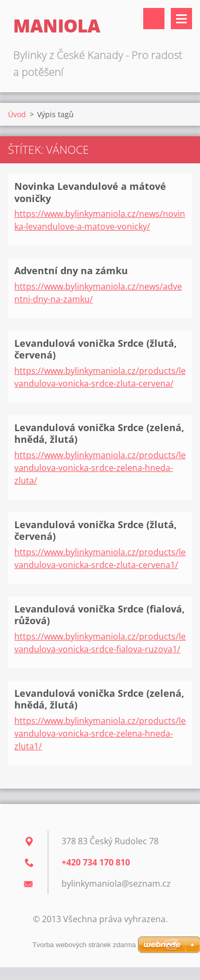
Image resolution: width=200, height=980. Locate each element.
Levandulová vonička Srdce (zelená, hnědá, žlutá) (99, 434)
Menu (181, 19)
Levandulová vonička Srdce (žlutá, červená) (95, 349)
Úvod (17, 114)
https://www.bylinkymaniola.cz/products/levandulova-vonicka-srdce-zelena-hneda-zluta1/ (100, 733)
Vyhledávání (154, 19)
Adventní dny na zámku (71, 270)
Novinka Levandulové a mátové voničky (90, 192)
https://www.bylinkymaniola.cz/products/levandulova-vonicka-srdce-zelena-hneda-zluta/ (100, 468)
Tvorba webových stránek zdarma (84, 945)
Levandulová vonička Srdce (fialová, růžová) (99, 615)
